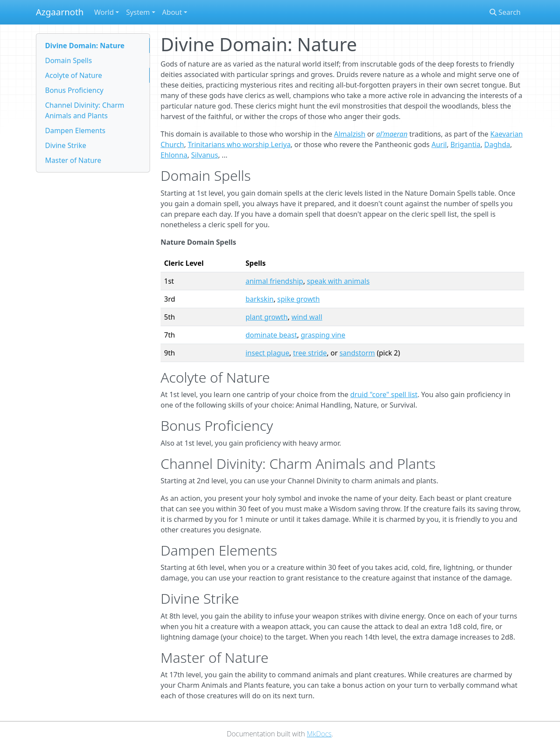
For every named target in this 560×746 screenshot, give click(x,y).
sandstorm (357, 353)
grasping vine (323, 335)
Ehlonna (174, 155)
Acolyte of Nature (73, 75)
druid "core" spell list (384, 394)
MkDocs (319, 734)
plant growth (267, 317)
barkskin (259, 299)
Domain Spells (68, 60)
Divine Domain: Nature (85, 46)
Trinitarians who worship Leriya (239, 144)
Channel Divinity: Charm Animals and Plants (85, 110)
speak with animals (338, 281)
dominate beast (271, 335)
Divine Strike (66, 145)
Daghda (497, 144)
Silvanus (205, 155)
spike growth (299, 299)
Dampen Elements (75, 130)
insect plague (267, 353)
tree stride (310, 353)
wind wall (307, 317)
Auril (439, 144)
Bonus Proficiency (74, 90)
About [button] (172, 12)
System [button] (138, 12)
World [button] (104, 12)
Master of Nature (73, 160)
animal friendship (274, 281)
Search (505, 12)
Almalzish (350, 134)
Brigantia (466, 144)
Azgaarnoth (60, 12)
